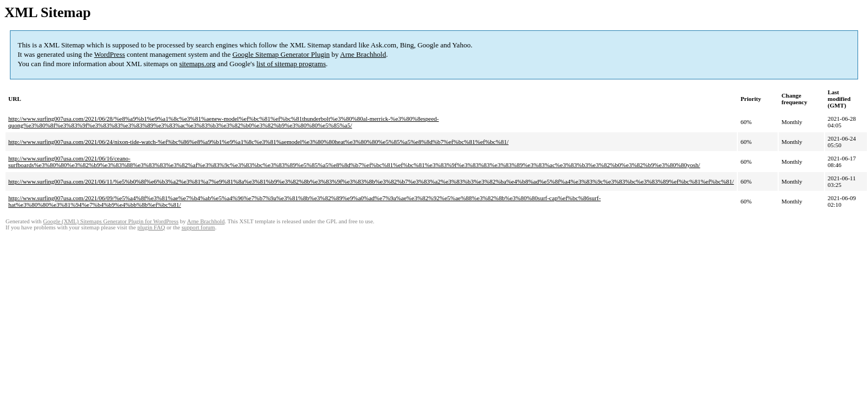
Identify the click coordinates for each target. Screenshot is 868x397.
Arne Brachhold (363, 54)
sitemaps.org (197, 64)
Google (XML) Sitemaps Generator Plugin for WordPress (111, 221)
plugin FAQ (151, 227)
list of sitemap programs (291, 64)
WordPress (110, 54)
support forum (198, 227)
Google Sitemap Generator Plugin (281, 54)
